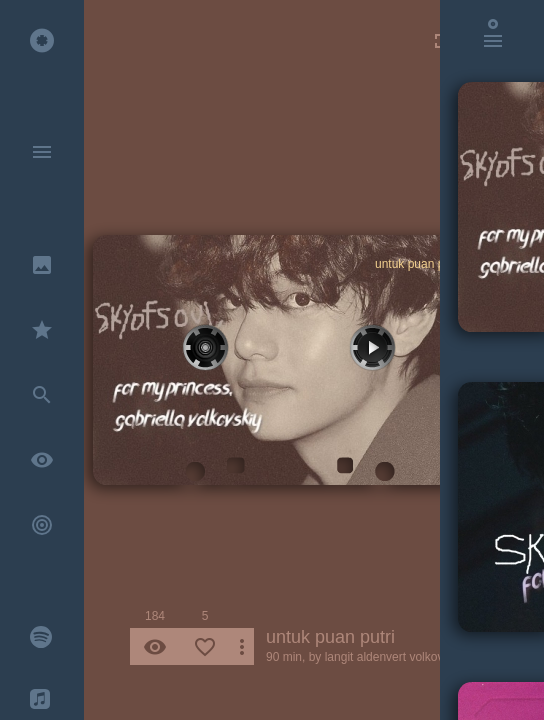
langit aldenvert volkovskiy (394, 657)
